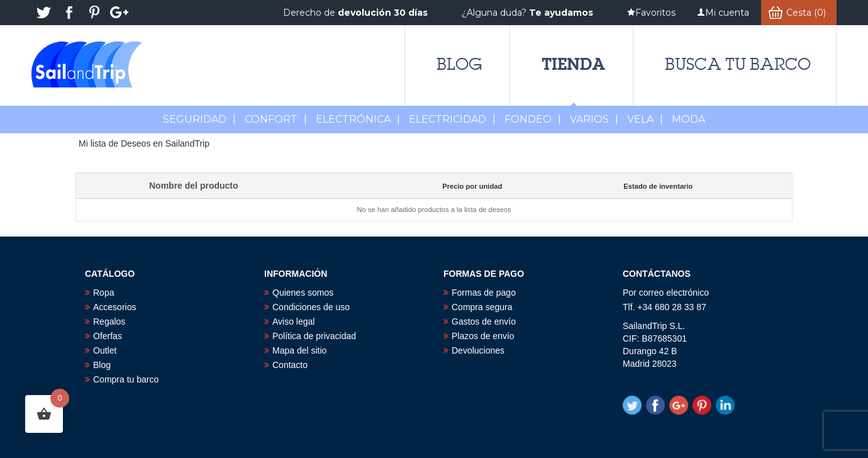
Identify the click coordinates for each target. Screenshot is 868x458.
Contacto (290, 365)
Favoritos (655, 13)
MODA (688, 119)
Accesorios (114, 307)
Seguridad (199, 119)
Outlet (105, 350)
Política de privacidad (314, 336)
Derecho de (355, 13)
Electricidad (452, 119)
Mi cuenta (727, 13)
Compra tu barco (126, 379)
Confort (276, 119)
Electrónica (358, 119)
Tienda (573, 64)
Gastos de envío (484, 321)
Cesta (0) (806, 13)
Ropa (103, 293)
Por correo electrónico (666, 293)
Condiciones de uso (311, 307)
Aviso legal (293, 321)
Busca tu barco (738, 64)
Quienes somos (303, 293)
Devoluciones (478, 350)
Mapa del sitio (299, 350)
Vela (645, 119)
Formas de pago (484, 293)
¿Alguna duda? (527, 13)
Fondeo (533, 119)
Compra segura (482, 307)
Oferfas (108, 336)
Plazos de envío (483, 336)
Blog (459, 64)
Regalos (109, 321)
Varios (594, 119)
